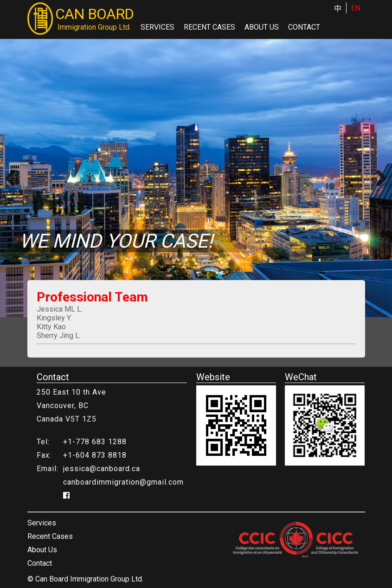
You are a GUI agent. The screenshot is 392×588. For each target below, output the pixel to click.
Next (378, 178)
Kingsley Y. (54, 318)
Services (157, 27)
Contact (304, 27)
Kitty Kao (51, 327)
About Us (262, 27)
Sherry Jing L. (59, 336)
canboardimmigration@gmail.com (123, 482)
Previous (14, 178)
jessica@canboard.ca (102, 469)
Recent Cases (209, 27)
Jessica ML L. (60, 309)
